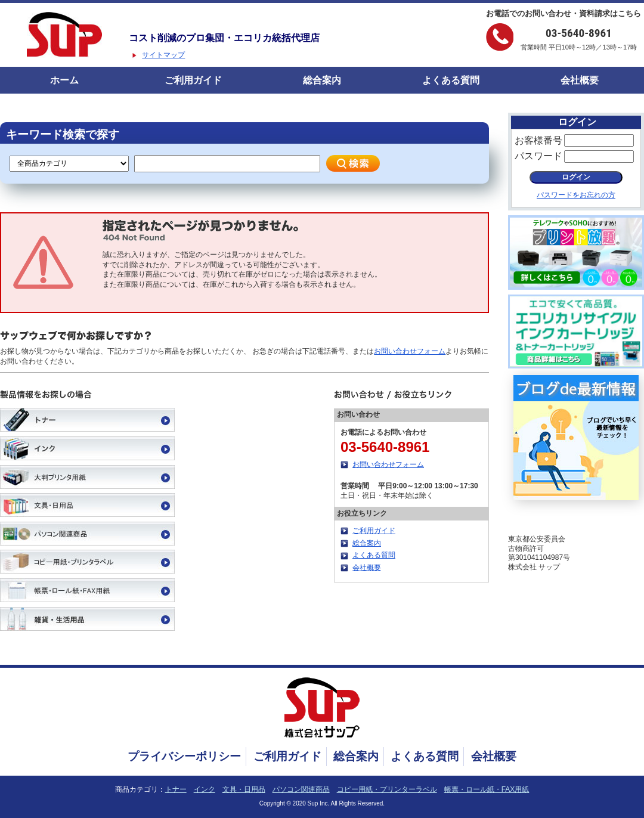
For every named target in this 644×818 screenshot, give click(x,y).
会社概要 (580, 80)
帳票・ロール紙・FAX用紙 (487, 789)
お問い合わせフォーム (410, 351)
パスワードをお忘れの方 (576, 195)
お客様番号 (538, 140)
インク (205, 789)
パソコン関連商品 (301, 789)
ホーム (64, 80)
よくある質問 (451, 80)
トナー (176, 789)
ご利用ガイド (193, 80)
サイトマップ (163, 55)
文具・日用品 (244, 789)
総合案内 (322, 80)
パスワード (538, 156)
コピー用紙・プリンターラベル (387, 789)
